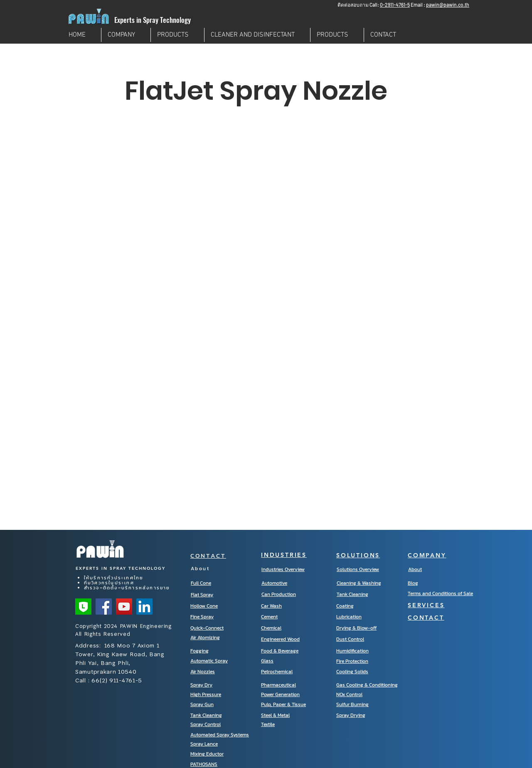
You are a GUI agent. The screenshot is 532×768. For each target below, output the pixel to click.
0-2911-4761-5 (395, 5)
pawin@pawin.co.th (448, 5)
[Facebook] (104, 607)
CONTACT (208, 555)
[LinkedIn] (144, 607)
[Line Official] (83, 607)
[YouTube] (124, 607)
